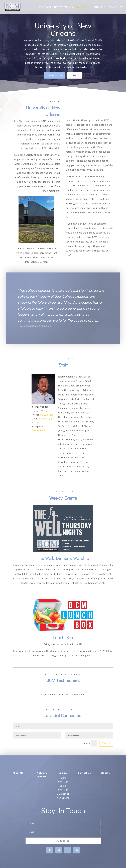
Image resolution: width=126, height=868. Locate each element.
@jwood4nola (39, 430)
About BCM (45, 7)
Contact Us (99, 7)
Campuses (81, 7)
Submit (106, 743)
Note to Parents (63, 7)
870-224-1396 (46, 415)
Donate (113, 7)
